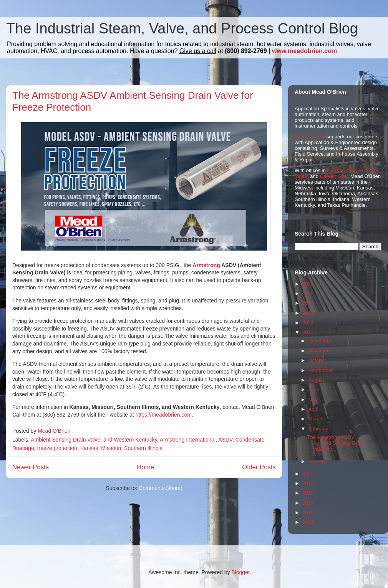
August (316, 380)
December (320, 341)
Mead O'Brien (310, 137)
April (313, 409)
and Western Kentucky (130, 440)
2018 (308, 493)
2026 (308, 284)
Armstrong (206, 265)
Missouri (111, 448)
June (314, 390)
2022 (308, 323)
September (321, 370)
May (313, 399)
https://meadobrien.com (164, 415)
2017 (308, 503)
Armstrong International (188, 440)
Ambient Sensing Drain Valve (65, 440)
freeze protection (57, 448)
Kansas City (341, 170)
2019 (308, 483)
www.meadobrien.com (304, 51)
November (320, 351)
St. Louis (369, 170)
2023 (308, 313)
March (315, 419)
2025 (308, 293)
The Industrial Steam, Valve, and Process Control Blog (182, 28)
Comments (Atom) (161, 488)
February (318, 429)
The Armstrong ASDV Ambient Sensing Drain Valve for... (335, 443)
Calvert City (334, 176)
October (317, 360)
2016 (308, 512)
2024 (308, 303)
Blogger (240, 572)
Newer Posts (31, 467)
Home (145, 467)
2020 (308, 474)
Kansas (89, 448)
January (317, 461)
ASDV (225, 440)
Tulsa (301, 176)
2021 (308, 332)
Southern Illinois (143, 448)
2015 (308, 522)
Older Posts (259, 467)
